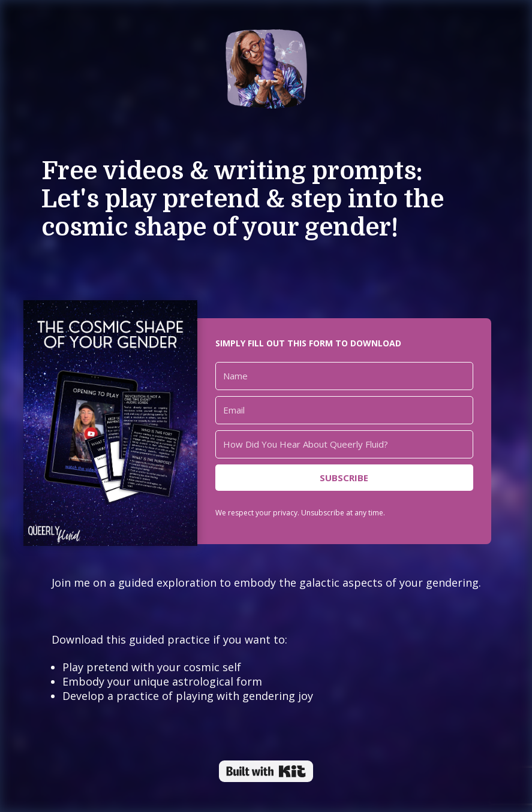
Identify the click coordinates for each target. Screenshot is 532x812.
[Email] (344, 410)
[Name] (344, 376)
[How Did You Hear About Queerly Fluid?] (344, 444)
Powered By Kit (266, 771)
